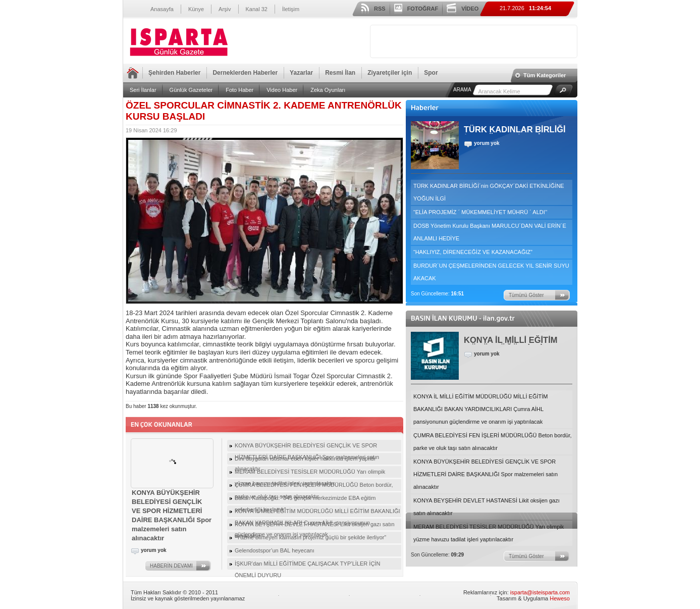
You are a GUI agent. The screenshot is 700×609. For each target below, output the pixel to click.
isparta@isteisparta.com (540, 592)
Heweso (560, 598)
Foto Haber (239, 90)
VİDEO (470, 9)
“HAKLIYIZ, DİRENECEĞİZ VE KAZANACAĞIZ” (473, 252)
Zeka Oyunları (328, 90)
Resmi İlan (340, 73)
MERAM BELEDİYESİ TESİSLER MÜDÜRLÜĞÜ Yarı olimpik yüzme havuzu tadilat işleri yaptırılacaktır (489, 533)
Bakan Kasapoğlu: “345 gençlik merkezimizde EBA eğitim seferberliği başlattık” (305, 499)
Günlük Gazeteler (191, 90)
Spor (431, 73)
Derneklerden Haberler (245, 73)
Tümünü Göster (526, 295)
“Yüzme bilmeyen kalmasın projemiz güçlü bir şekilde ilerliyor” (310, 537)
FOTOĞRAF (423, 9)
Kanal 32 (257, 9)
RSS (380, 9)
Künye (196, 9)
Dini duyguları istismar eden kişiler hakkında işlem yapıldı (305, 459)
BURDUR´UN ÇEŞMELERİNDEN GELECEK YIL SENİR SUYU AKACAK (491, 272)
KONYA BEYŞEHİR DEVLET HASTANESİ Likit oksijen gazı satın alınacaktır (487, 507)
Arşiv (225, 9)
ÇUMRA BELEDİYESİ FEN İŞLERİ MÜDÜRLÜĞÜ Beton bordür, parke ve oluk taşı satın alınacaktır (493, 442)
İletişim (291, 9)
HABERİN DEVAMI (171, 566)
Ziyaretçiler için (390, 73)
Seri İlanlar (143, 90)
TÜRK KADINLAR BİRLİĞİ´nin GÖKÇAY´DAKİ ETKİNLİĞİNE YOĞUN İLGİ (489, 192)
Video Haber (282, 90)
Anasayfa (162, 9)
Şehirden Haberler (174, 73)
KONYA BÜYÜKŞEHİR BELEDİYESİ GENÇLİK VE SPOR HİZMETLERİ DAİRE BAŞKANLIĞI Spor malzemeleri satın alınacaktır (486, 474)
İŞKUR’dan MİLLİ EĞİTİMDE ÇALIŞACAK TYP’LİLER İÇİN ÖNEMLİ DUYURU (307, 565)
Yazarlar (301, 73)
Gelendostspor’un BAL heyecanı (275, 550)
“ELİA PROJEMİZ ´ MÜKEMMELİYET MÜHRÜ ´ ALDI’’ (480, 212)
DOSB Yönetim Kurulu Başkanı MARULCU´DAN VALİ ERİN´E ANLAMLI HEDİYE (490, 232)
